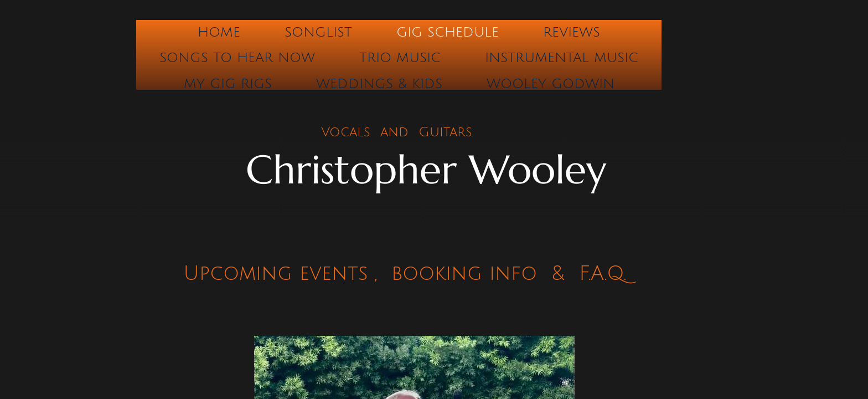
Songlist (318, 32)
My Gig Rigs (228, 84)
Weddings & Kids (379, 84)
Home (219, 32)
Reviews (572, 32)
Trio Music (400, 58)
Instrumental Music (562, 58)
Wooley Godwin (551, 84)
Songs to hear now (237, 58)
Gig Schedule (448, 32)
